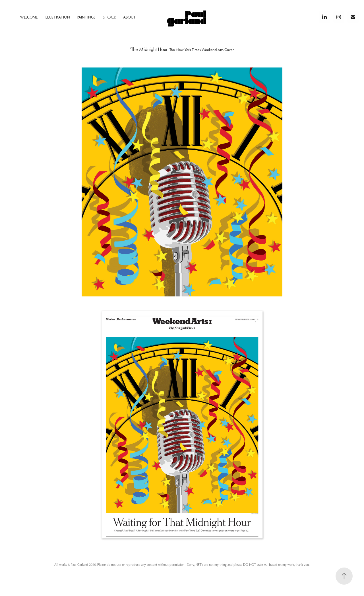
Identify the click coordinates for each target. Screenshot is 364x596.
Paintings (86, 17)
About (130, 17)
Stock (109, 17)
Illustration (57, 17)
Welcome (29, 17)
